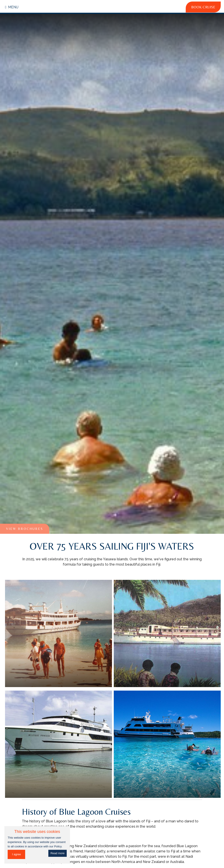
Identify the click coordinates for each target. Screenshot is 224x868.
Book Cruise (203, 7)
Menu (12, 7)
